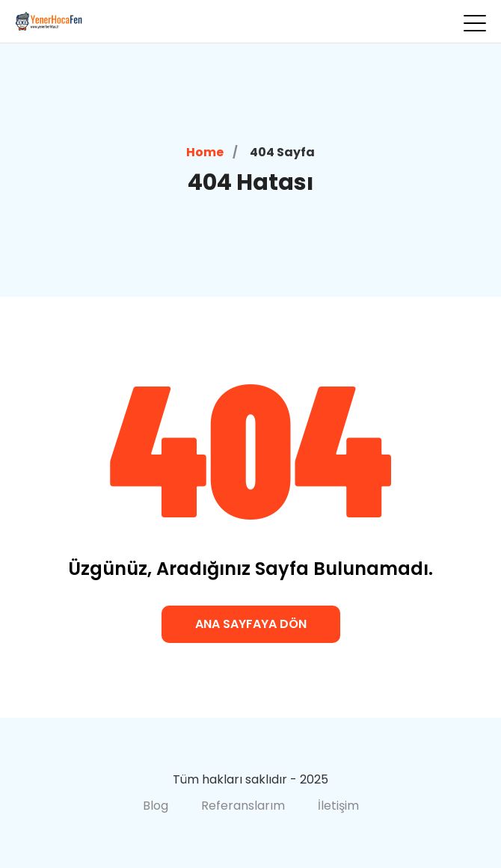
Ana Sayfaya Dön (251, 624)
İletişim (338, 806)
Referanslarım (243, 806)
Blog (156, 806)
